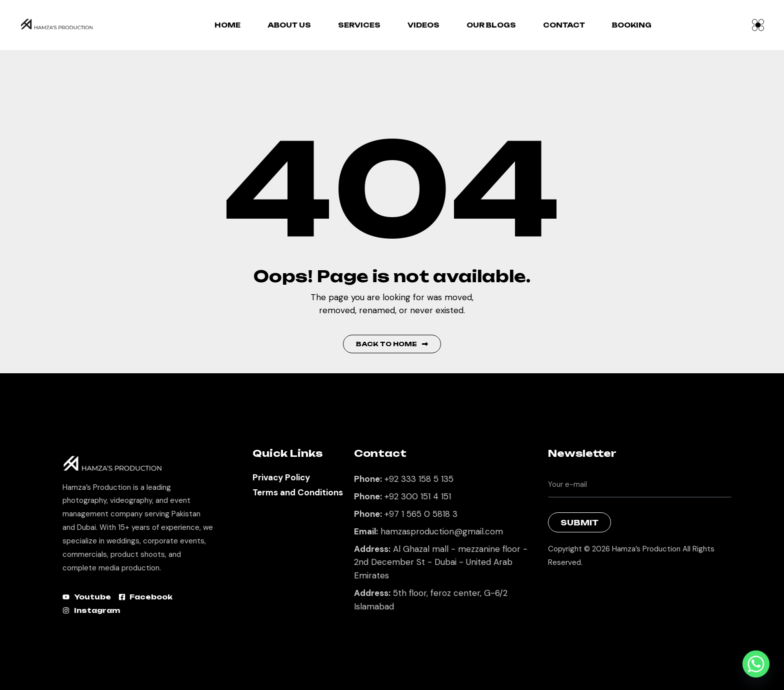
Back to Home (392, 344)
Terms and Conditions (298, 492)
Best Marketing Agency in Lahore (555, 588)
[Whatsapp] (756, 664)
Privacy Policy (281, 477)
